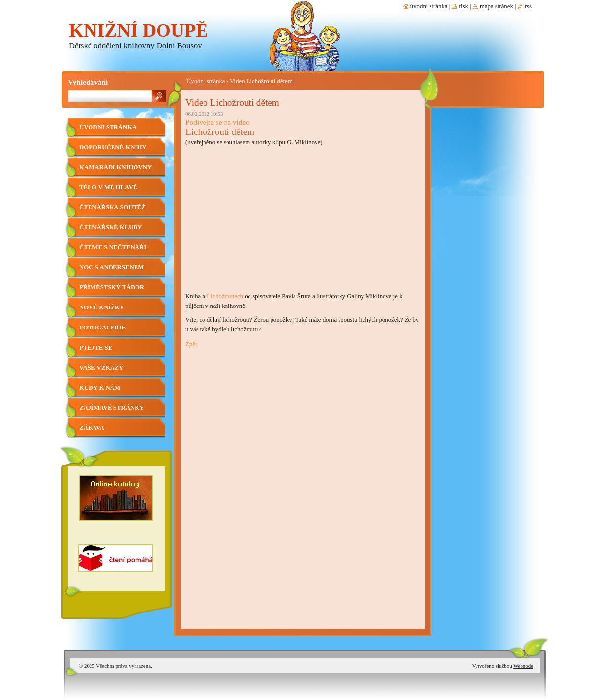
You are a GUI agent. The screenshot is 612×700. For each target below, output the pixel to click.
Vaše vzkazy (101, 368)
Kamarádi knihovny (115, 167)
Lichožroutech (226, 296)
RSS (528, 6)
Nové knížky (102, 307)
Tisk (464, 6)
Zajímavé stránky (112, 408)
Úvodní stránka (206, 81)
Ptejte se (96, 348)
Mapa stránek (497, 6)
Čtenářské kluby (111, 227)
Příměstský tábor (112, 287)
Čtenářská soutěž (112, 207)
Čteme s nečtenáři (113, 247)
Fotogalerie (102, 328)
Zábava (92, 428)
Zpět (191, 344)
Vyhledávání (88, 82)
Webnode (523, 666)
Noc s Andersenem (112, 267)
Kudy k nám (100, 388)
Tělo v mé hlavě (108, 187)
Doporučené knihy (113, 147)
